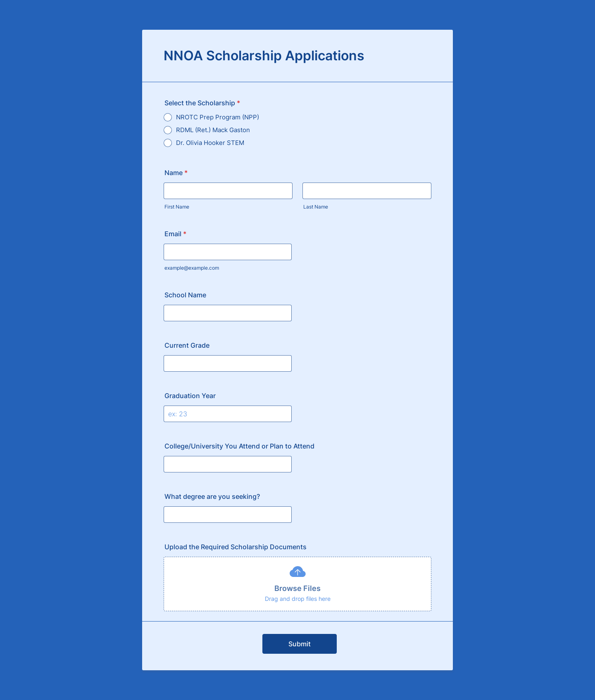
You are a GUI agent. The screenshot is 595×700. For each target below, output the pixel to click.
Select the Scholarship (202, 103)
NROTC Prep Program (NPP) (218, 117)
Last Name (316, 207)
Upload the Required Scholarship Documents (236, 547)
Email (175, 234)
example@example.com (192, 268)
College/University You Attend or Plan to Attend (239, 446)
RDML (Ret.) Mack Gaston (213, 130)
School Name (185, 295)
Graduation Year (190, 396)
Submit (300, 644)
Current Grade (187, 345)
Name (176, 173)
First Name (177, 207)
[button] (297, 584)
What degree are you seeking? (212, 496)
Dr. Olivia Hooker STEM (210, 143)
